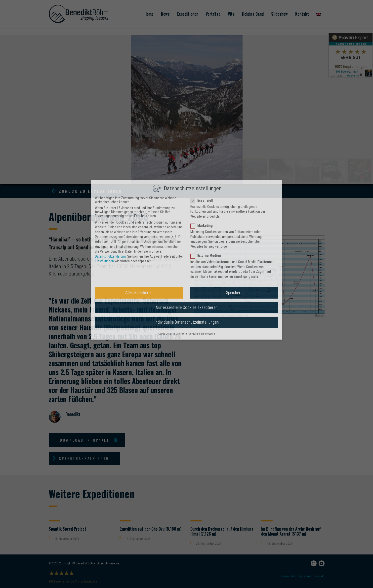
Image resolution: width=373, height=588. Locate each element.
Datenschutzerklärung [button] (188, 214)
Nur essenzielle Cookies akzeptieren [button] (187, 187)
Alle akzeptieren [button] (139, 172)
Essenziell (203, 80)
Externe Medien (207, 135)
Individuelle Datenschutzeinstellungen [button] (187, 202)
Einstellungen (104, 141)
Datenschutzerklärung (110, 136)
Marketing (203, 105)
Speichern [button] (234, 172)
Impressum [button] (209, 214)
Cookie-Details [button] (166, 214)
